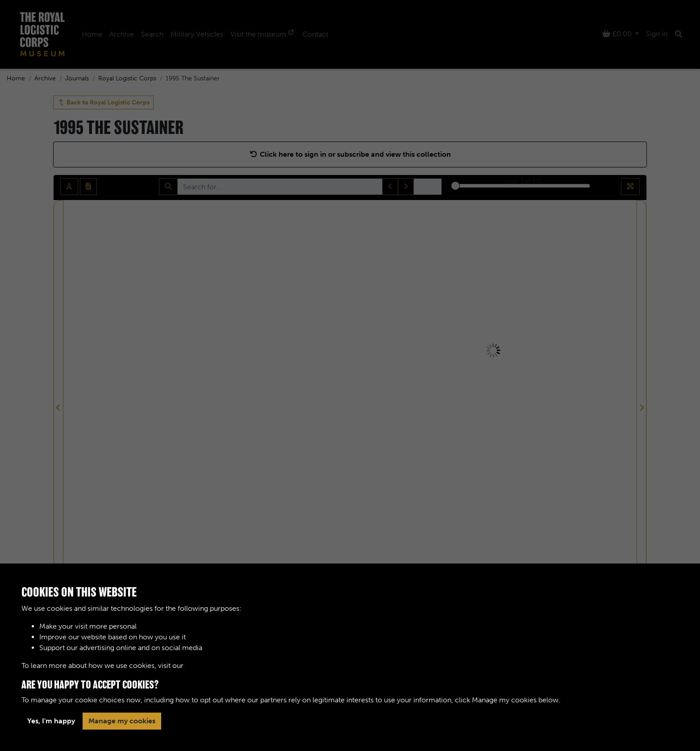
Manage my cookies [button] (122, 721)
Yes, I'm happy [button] (51, 721)
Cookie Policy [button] (208, 665)
